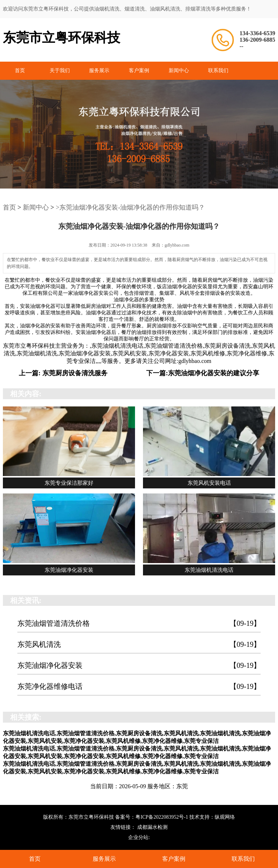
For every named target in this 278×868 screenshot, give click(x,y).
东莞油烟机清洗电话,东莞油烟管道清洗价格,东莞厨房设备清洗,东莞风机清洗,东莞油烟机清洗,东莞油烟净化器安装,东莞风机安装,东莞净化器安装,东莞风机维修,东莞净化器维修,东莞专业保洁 (139, 353)
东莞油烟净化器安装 (139, 666)
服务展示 (99, 71)
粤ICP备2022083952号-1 (162, 817)
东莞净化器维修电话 (139, 687)
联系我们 (218, 71)
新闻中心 (179, 71)
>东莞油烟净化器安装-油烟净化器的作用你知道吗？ (130, 207)
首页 (20, 71)
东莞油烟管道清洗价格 (139, 623)
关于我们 (60, 71)
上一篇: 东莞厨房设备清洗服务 (63, 373)
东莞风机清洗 (139, 644)
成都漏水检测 (152, 827)
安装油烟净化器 (38, 306)
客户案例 (139, 71)
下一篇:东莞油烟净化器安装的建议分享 (203, 373)
